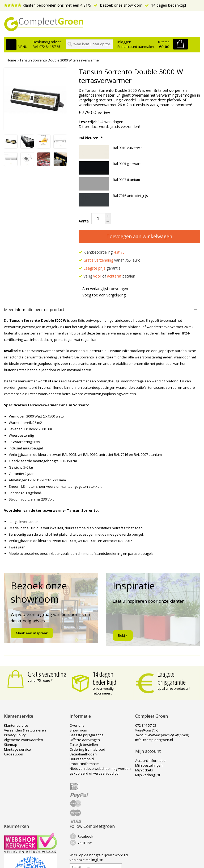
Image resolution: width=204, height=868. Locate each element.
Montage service (17, 749)
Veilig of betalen (107, 276)
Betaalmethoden (83, 754)
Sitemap (11, 745)
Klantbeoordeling (102, 252)
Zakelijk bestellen (84, 745)
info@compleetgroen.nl (154, 740)
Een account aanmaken (136, 47)
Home (11, 60)
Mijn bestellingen (149, 765)
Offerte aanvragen (85, 740)
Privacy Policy (15, 735)
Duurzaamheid (82, 759)
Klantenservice (16, 725)
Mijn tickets (144, 770)
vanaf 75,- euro (110, 260)
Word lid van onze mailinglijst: (99, 857)
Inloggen (124, 42)
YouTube (85, 843)
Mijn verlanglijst (148, 775)
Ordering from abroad (87, 749)
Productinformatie (84, 764)
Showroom (78, 730)
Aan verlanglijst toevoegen (103, 289)
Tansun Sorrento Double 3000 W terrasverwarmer (60, 60)
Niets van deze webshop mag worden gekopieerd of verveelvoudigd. (100, 771)
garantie (100, 268)
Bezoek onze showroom (118, 5)
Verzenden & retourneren (25, 730)
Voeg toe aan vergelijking (102, 295)
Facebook (85, 836)
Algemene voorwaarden (24, 740)
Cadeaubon (14, 754)
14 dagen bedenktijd (165, 5)
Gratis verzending (47, 674)
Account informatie (150, 760)
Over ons (77, 725)
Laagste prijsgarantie (172, 678)
